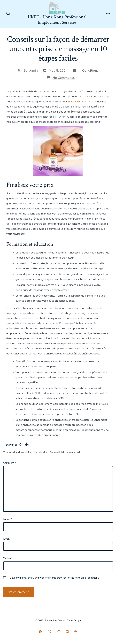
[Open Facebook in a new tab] (40, 632)
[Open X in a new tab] (50, 632)
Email (7, 539)
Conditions (90, 70)
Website (8, 558)
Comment (10, 463)
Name (8, 519)
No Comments (64, 78)
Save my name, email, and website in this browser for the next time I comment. (54, 578)
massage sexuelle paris (82, 102)
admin (33, 70)
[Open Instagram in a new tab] (59, 632)
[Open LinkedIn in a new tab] (67, 632)
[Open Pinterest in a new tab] (76, 632)
